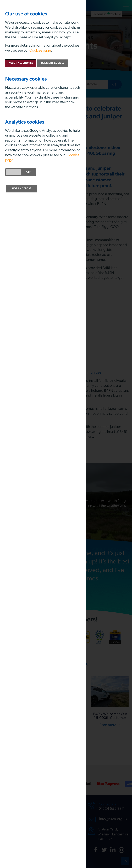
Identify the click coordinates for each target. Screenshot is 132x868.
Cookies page (40, 51)
